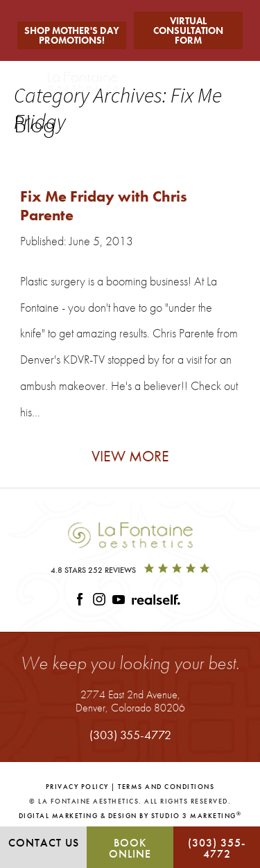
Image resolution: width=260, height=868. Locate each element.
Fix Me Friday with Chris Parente (104, 205)
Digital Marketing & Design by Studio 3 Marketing (130, 815)
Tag (55, 157)
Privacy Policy (77, 787)
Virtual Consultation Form (188, 30)
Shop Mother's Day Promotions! (72, 35)
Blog (40, 157)
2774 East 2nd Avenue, (130, 701)
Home (21, 157)
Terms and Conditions (166, 787)
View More (130, 456)
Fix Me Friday (83, 157)
